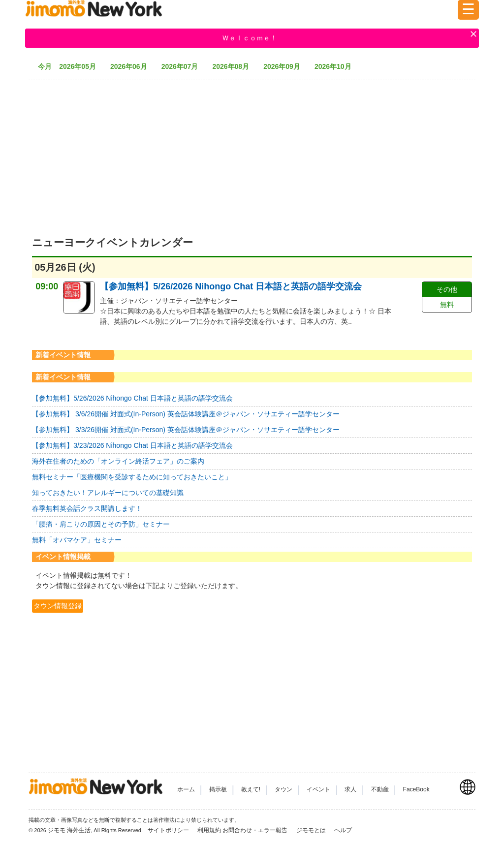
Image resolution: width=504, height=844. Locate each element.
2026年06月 (132, 66)
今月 (45, 66)
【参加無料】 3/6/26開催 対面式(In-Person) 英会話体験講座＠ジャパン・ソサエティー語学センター (186, 414)
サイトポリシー (169, 830)
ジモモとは (312, 830)
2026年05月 (81, 66)
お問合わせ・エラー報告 (256, 830)
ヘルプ (343, 830)
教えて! (251, 789)
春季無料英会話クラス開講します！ (87, 508)
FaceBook (416, 789)
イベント (318, 789)
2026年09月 (285, 66)
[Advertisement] (252, 153)
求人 (350, 789)
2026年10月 (336, 66)
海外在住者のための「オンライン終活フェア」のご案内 (118, 461)
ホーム (186, 789)
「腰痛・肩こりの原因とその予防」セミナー (101, 524)
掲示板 (218, 789)
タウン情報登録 (58, 606)
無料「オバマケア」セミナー (77, 540)
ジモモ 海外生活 (69, 830)
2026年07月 (183, 66)
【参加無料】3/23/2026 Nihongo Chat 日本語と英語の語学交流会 (132, 445)
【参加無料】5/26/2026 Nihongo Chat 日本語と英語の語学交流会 (231, 286)
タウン (283, 789)
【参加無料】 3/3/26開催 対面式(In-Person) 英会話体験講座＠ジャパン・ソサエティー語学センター (186, 430)
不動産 (380, 789)
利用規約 (209, 830)
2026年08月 (234, 66)
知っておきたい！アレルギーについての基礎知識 (108, 493)
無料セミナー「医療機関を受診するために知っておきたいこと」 (132, 477)
